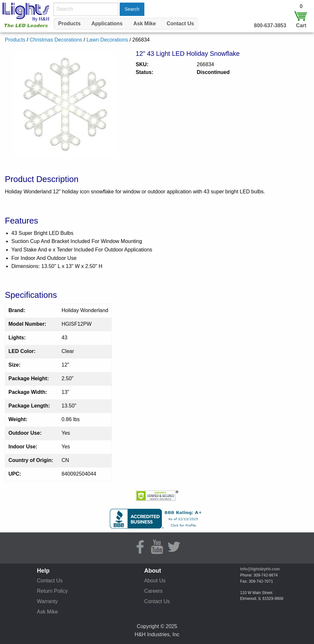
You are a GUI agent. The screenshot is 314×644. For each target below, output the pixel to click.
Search (132, 9)
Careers (153, 591)
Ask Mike (145, 24)
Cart (301, 25)
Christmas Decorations (56, 40)
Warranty (47, 601)
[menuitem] (69, 24)
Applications (107, 24)
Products (69, 24)
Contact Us (180, 24)
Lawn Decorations (107, 40)
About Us (155, 581)
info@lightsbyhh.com (260, 569)
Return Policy (52, 591)
